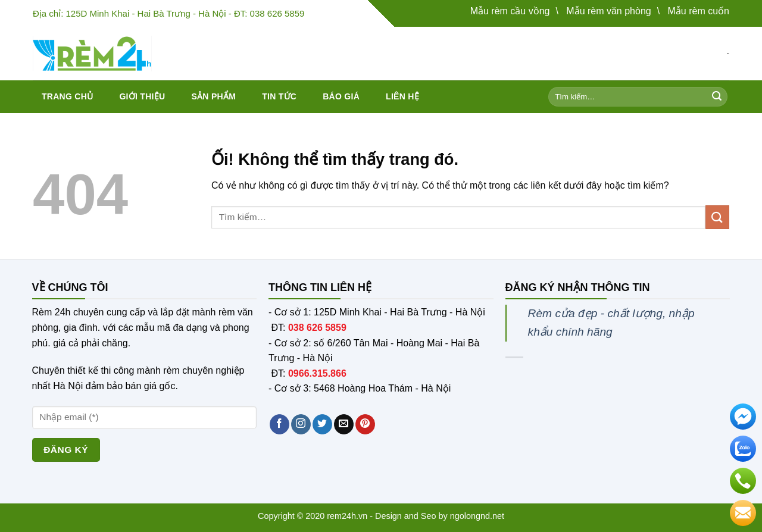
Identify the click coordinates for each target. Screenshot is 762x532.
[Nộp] (717, 97)
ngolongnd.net (477, 516)
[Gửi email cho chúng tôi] (344, 424)
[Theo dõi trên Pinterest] (365, 424)
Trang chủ (67, 96)
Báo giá (341, 96)
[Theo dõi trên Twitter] (322, 424)
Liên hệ (402, 96)
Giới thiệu (142, 96)
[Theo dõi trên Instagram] (301, 424)
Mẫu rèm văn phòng (608, 11)
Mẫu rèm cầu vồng (510, 11)
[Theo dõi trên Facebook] (279, 424)
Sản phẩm (213, 96)
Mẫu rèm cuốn (699, 11)
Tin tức (279, 96)
